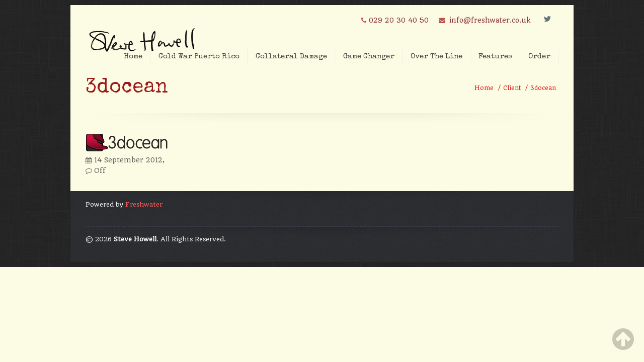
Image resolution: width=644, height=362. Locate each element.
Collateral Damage (291, 57)
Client (512, 88)
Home (133, 57)
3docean (543, 88)
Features (495, 57)
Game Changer (369, 57)
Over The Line (436, 57)
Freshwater (144, 204)
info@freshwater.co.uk (490, 20)
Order (539, 57)
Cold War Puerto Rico (199, 57)
